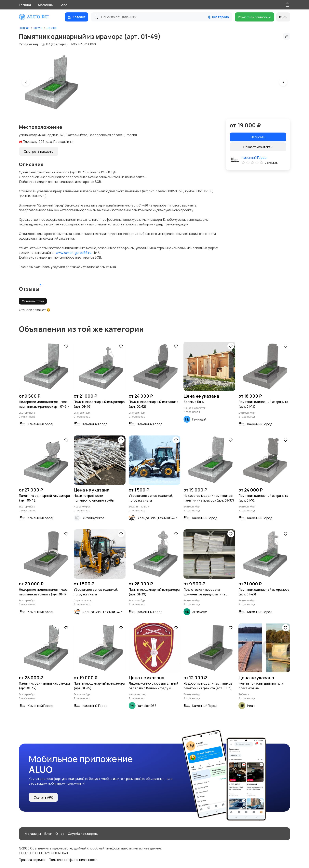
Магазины (46, 5)
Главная (25, 5)
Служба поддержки (83, 834)
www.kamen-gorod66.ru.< (75, 253)
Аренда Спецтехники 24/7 (157, 518)
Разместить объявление (255, 17)
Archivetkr (200, 612)
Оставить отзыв (33, 301)
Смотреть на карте (39, 151)
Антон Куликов (94, 518)
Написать (258, 137)
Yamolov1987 (147, 706)
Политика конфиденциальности (73, 860)
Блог (63, 5)
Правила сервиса (32, 860)
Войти (283, 17)
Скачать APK (43, 797)
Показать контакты (258, 147)
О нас (60, 834)
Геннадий (199, 419)
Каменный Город (254, 158)
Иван (251, 706)
